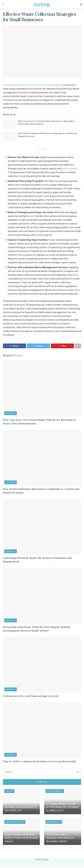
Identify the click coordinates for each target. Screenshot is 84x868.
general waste (69, 169)
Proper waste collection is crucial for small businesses (33, 85)
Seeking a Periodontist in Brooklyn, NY (21, 809)
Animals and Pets (15, 823)
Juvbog (42, 4)
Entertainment (55, 792)
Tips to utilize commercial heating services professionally (40, 762)
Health (9, 792)
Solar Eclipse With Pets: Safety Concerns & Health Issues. (21, 838)
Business (11, 414)
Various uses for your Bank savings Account (31, 697)
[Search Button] (78, 773)
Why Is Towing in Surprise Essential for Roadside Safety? (60, 838)
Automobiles (54, 823)
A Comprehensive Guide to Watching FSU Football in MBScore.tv (62, 808)
